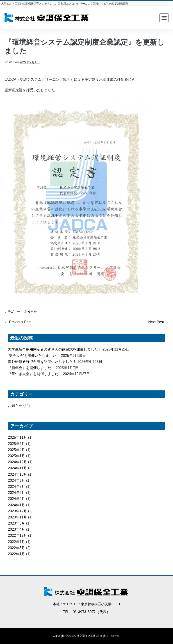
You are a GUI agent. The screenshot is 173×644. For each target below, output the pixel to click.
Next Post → (158, 322)
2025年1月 (17, 456)
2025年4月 (17, 450)
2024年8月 (17, 487)
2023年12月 (17, 511)
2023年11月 (17, 517)
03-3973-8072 (84, 612)
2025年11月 (17, 437)
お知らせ (31, 312)
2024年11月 (17, 468)
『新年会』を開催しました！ (31, 368)
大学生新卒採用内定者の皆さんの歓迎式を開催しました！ (55, 349)
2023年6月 (17, 523)
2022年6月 (17, 548)
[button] (164, 18)
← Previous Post (18, 322)
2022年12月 (17, 535)
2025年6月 (17, 444)
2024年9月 (17, 480)
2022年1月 (17, 554)
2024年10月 (17, 474)
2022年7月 (17, 542)
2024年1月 (17, 505)
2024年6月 (17, 493)
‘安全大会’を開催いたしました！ (34, 356)
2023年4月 (17, 529)
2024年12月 (17, 462)
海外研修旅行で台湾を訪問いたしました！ (42, 362)
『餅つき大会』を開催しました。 (35, 374)
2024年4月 (17, 499)
